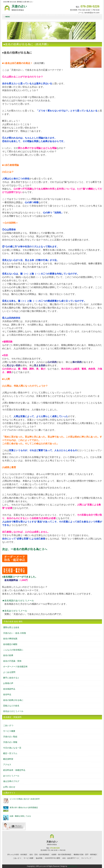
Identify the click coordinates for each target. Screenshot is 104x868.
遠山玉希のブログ (11, 781)
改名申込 (7, 694)
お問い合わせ (9, 787)
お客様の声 (8, 683)
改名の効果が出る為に (13, 700)
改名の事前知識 (10, 639)
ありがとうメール (11, 776)
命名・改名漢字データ (71, 858)
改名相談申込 (9, 689)
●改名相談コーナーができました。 (20, 577)
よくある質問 (9, 672)
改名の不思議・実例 (12, 661)
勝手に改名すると (11, 678)
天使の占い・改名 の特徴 (14, 633)
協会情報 (39, 858)
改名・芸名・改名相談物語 (39, 854)
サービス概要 (9, 731)
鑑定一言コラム (10, 753)
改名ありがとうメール (13, 711)
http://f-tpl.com (72, 866)
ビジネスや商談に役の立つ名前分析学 (25, 799)
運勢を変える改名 (11, 627)
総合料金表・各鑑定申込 (14, 770)
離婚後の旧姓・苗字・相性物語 (85, 854)
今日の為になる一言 (12, 748)
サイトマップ (86, 858)
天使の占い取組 (10, 737)
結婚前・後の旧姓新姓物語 (61, 854)
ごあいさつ (8, 725)
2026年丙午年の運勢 (52, 858)
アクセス (7, 765)
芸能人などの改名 (11, 706)
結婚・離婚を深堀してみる (20, 816)
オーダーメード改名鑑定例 (15, 667)
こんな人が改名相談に (13, 650)
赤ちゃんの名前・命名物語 (17, 854)
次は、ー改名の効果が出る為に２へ (25, 549)
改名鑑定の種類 (10, 644)
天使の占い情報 (10, 742)
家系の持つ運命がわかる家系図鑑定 (24, 807)
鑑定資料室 (8, 759)
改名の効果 (8, 655)
